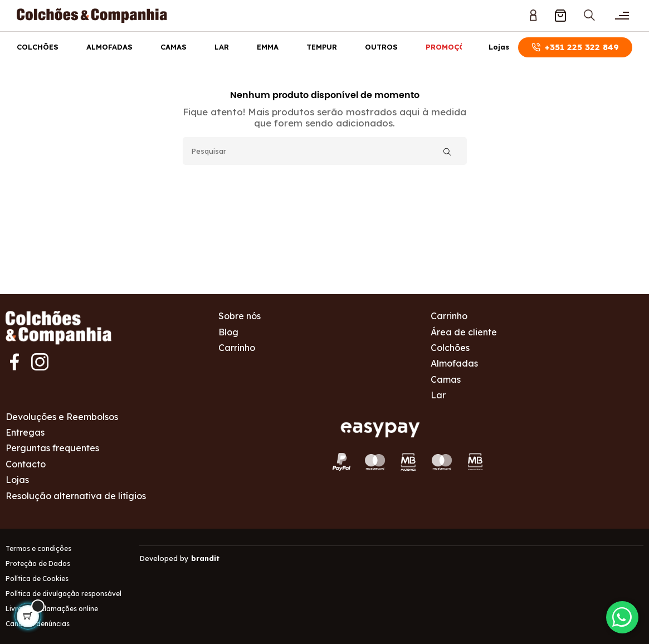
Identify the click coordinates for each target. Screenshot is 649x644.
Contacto (26, 464)
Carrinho (237, 348)
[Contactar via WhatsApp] (621, 616)
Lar (222, 47)
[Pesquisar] (325, 151)
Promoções (450, 47)
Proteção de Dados (38, 563)
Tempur (322, 47)
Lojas (499, 47)
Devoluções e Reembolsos (62, 417)
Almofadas (109, 47)
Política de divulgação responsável (64, 594)
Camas (174, 47)
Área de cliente (464, 332)
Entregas (25, 432)
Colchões (38, 47)
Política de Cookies (37, 579)
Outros (381, 47)
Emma (268, 47)
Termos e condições (38, 548)
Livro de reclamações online (52, 609)
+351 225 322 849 (575, 47)
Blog (228, 332)
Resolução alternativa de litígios (76, 496)
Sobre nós (240, 316)
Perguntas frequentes (52, 448)
